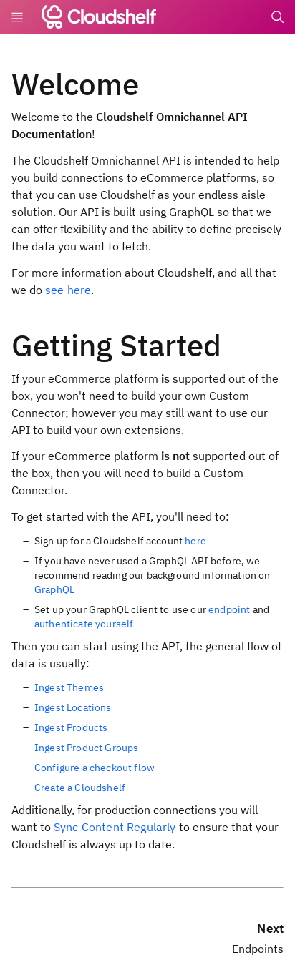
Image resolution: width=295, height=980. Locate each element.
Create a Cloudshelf (80, 788)
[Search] (278, 17)
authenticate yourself (84, 624)
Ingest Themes (69, 687)
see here (68, 290)
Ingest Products (71, 727)
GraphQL (54, 589)
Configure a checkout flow (95, 768)
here (195, 541)
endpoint (229, 609)
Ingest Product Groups (86, 748)
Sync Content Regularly (115, 827)
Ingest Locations (73, 707)
